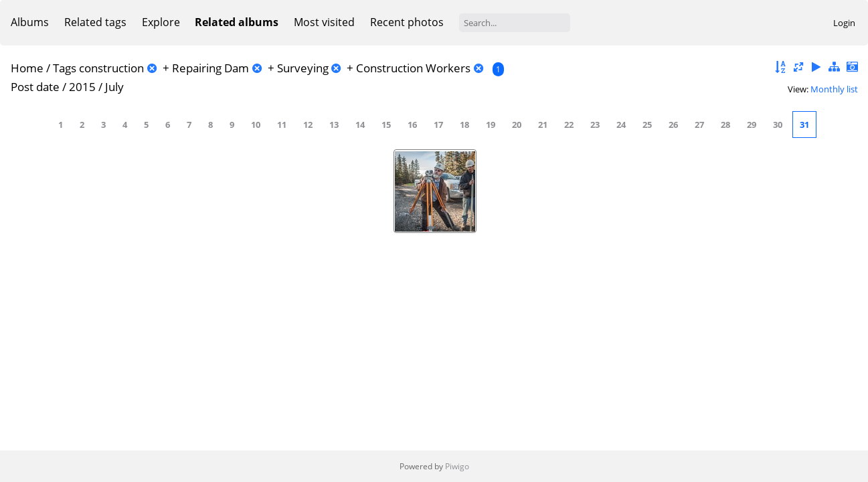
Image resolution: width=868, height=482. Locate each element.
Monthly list (834, 89)
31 (804, 125)
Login (844, 23)
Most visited (324, 22)
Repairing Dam (210, 68)
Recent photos (407, 22)
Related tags (95, 22)
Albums (30, 22)
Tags (65, 68)
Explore (161, 22)
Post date (35, 87)
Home (27, 68)
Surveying (303, 68)
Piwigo (457, 466)
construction (111, 68)
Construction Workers (413, 68)
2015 (82, 87)
